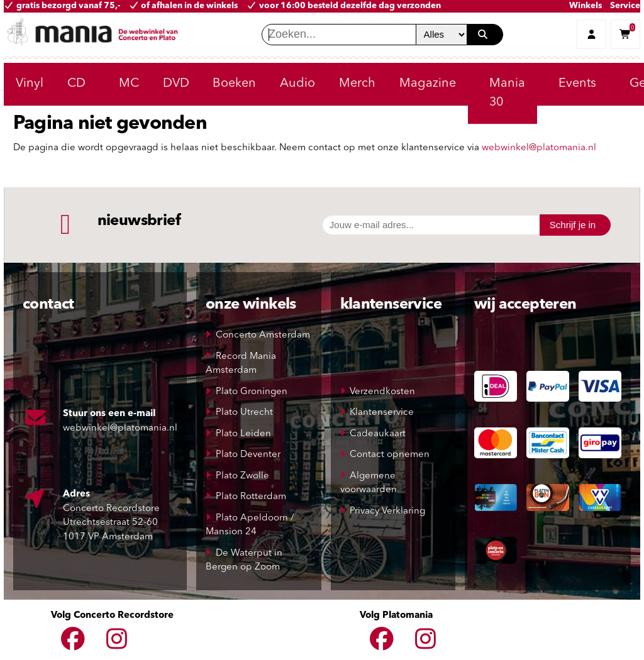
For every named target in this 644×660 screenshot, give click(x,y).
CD (76, 84)
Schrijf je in (573, 225)
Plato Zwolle (242, 476)
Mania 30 (507, 93)
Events (577, 84)
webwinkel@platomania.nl (539, 148)
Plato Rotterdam (251, 497)
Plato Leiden (243, 434)
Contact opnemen (390, 455)
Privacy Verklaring (387, 511)
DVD (176, 84)
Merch (357, 84)
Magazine (428, 84)
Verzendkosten (382, 392)
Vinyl (30, 84)
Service (625, 6)
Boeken (234, 84)
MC (129, 84)
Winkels (586, 6)
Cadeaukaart (378, 434)
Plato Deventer (248, 455)
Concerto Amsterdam (263, 335)
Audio (297, 84)
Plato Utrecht (244, 413)
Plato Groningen (252, 392)
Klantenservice (382, 413)
